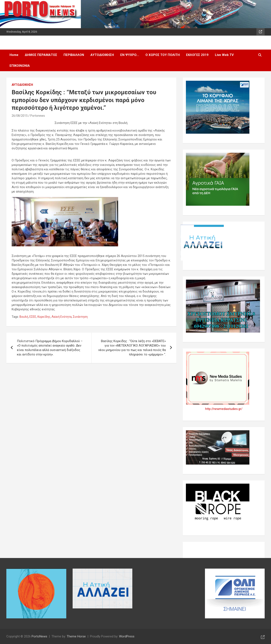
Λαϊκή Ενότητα (62, 317)
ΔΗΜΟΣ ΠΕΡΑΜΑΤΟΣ (41, 55)
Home (14, 55)
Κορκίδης (44, 317)
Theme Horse (76, 636)
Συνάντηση (80, 317)
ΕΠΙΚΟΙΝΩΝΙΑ (20, 66)
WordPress (127, 636)
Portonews (38, 116)
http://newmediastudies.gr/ (224, 409)
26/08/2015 (20, 116)
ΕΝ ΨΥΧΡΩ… (130, 55)
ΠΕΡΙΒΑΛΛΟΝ (74, 55)
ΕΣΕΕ (33, 317)
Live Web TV (224, 55)
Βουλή (24, 317)
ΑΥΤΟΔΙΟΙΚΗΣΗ (102, 55)
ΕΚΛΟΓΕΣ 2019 (197, 55)
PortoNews (39, 636)
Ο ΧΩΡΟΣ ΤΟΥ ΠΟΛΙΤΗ (163, 55)
